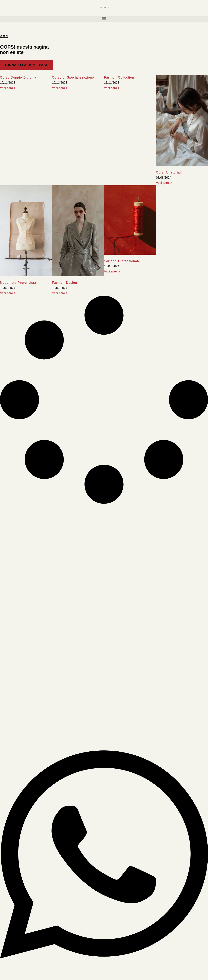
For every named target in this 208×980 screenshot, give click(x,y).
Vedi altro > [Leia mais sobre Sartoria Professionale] (112, 271)
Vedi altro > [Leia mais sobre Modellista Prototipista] (8, 293)
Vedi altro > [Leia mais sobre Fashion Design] (60, 293)
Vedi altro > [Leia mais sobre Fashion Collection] (112, 88)
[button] (104, 19)
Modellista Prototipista (18, 283)
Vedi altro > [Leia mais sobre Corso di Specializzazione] (60, 88)
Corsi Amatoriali (169, 172)
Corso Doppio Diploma (18, 78)
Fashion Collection (119, 78)
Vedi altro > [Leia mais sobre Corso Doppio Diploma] (8, 88)
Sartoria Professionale (122, 261)
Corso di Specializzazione (73, 78)
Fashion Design (65, 283)
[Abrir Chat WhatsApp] (104, 972)
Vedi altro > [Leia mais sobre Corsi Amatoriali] (164, 183)
